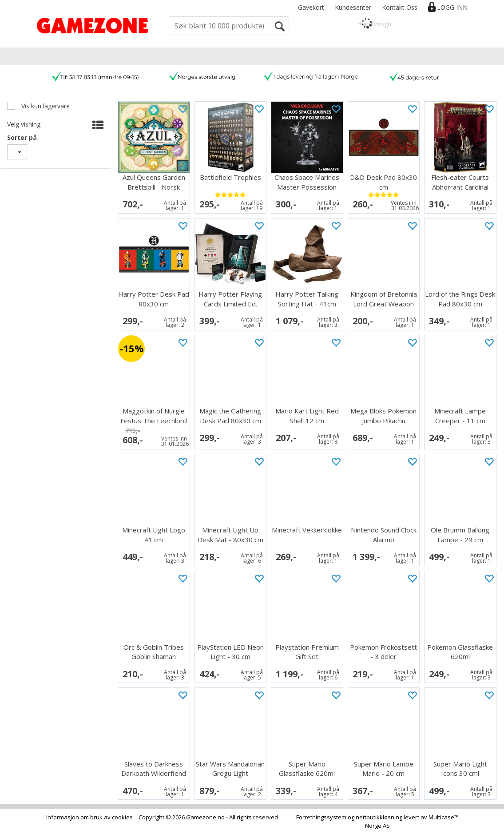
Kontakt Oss (400, 7)
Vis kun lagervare (45, 106)
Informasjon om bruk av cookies (89, 817)
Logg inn (452, 7)
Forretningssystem (321, 817)
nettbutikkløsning (379, 817)
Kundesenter (353, 7)
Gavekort (311, 7)
